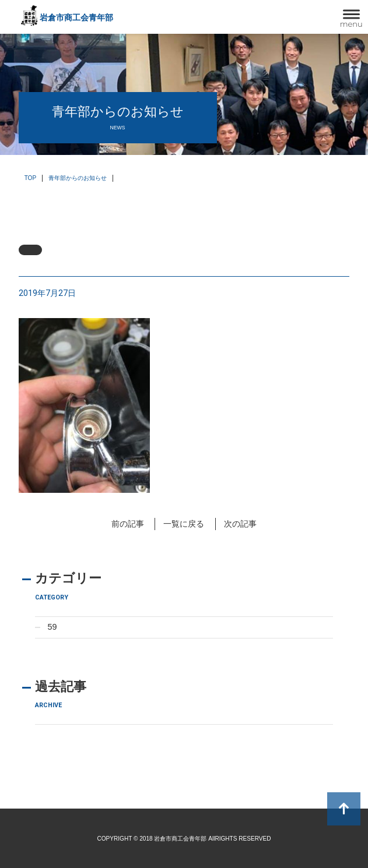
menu (351, 24)
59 (52, 627)
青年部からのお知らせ (78, 178)
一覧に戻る (184, 524)
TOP (31, 178)
